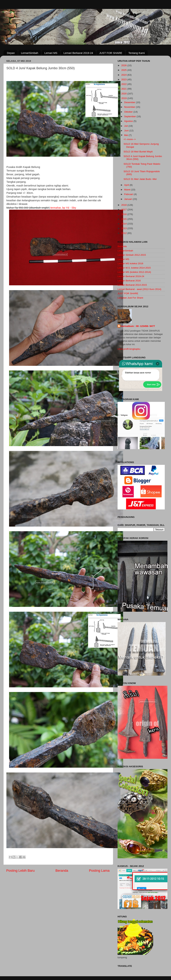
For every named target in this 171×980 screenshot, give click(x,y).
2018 (124, 205)
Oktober (129, 112)
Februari (129, 194)
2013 (124, 228)
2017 (124, 210)
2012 (124, 233)
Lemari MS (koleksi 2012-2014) (134, 272)
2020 (124, 94)
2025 (124, 70)
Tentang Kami (137, 53)
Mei (126, 135)
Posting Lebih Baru (20, 871)
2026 (124, 65)
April (127, 185)
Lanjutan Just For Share (130, 298)
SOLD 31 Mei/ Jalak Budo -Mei (140, 179)
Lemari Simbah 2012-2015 (132, 255)
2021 (124, 89)
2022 (124, 84)
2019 (124, 98)
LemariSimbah (30, 53)
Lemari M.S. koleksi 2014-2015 (134, 268)
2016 (124, 214)
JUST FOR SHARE (111, 53)
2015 (124, 219)
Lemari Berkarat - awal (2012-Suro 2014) (139, 289)
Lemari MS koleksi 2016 (130, 263)
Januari (128, 199)
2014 (124, 224)
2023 (124, 79)
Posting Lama (99, 871)
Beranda (62, 871)
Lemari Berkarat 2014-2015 (132, 285)
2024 (124, 75)
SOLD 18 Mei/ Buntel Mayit (138, 152)
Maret (128, 190)
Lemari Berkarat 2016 (129, 281)
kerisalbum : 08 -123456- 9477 (138, 326)
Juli (126, 126)
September (130, 116)
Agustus (129, 121)
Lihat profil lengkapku (129, 349)
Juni (127, 131)
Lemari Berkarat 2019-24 (78, 53)
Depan (11, 53)
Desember (130, 102)
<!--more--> (130, 139)
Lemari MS (51, 53)
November (130, 107)
